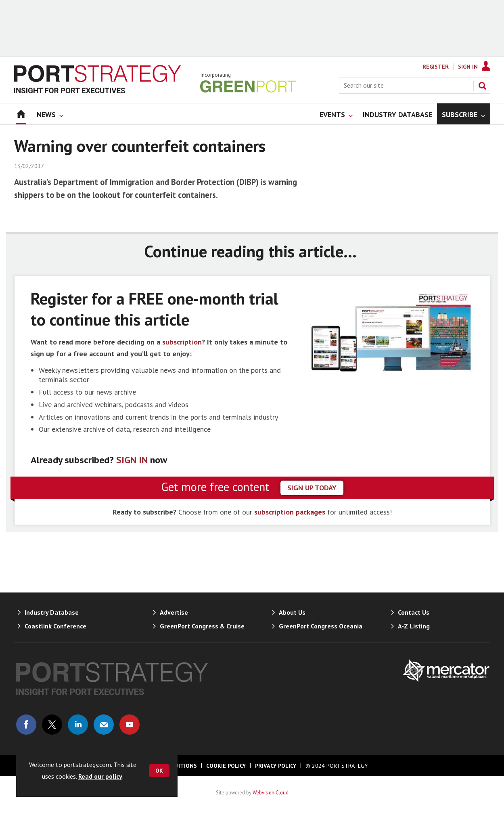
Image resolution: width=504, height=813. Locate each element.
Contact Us (414, 612)
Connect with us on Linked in (78, 725)
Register (436, 67)
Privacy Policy (276, 766)
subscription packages (290, 512)
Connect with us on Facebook (26, 725)
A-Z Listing (414, 626)
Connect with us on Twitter (52, 725)
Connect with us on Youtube (130, 725)
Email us (104, 725)
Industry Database (52, 612)
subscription (182, 342)
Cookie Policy (226, 766)
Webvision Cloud (271, 792)
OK (159, 771)
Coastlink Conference (55, 626)
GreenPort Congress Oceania (321, 626)
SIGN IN (132, 460)
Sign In (468, 67)
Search (482, 86)
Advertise (174, 612)
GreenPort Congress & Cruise (202, 626)
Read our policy (100, 776)
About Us (292, 612)
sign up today (312, 488)
